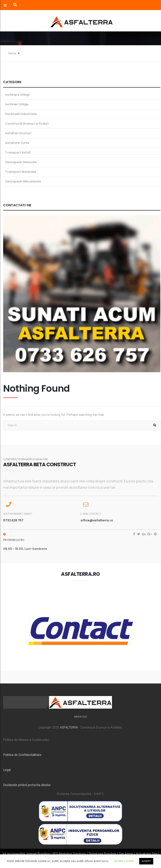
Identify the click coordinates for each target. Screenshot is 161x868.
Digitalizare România (102, 854)
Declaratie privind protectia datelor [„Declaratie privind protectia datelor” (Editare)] (27, 785)
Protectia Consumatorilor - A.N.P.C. (80, 794)
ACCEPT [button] (146, 861)
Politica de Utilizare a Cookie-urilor (26, 740)
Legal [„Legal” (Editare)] (7, 770)
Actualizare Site (146, 854)
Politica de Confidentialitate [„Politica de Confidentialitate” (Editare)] (22, 755)
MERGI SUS (81, 717)
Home (12, 53)
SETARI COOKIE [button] (124, 861)
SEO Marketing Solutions (69, 854)
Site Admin (126, 854)
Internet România (38, 854)
